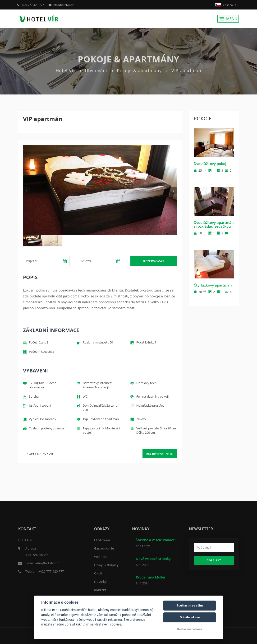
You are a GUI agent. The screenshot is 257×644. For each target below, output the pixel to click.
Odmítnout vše (190, 617)
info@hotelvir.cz (61, 5)
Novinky (101, 582)
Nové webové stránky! (154, 559)
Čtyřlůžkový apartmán (213, 285)
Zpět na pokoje (40, 454)
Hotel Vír (65, 71)
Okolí (98, 573)
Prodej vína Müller (151, 577)
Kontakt (100, 590)
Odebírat (214, 560)
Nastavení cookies (190, 629)
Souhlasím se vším (190, 605)
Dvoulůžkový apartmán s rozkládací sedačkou (214, 224)
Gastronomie (104, 548)
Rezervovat (154, 261)
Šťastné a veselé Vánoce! (156, 540)
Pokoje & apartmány (139, 71)
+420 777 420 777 (31, 5)
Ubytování (96, 71)
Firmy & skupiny (106, 565)
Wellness (101, 557)
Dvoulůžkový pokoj (210, 164)
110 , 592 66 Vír (37, 555)
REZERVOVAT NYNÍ (160, 454)
